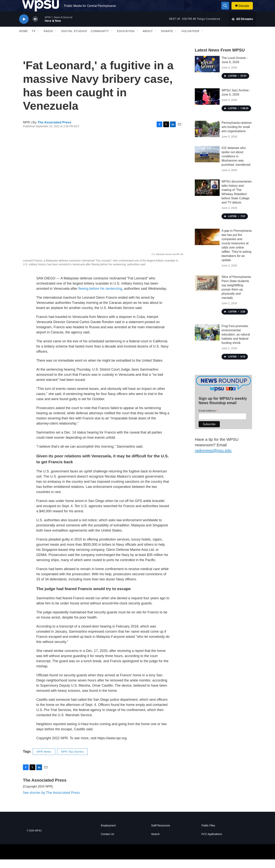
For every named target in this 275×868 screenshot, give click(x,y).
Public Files (208, 834)
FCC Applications (212, 843)
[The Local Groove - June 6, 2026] (207, 73)
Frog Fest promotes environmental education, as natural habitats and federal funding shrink (236, 343)
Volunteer (190, 40)
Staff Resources (161, 834)
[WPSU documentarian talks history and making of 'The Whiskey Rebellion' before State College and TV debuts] (207, 196)
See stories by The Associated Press (51, 801)
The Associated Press (54, 131)
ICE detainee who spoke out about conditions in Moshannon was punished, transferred (236, 165)
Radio (48, 40)
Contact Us (107, 843)
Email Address (208, 419)
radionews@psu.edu (213, 459)
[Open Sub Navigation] (38, 40)
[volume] (35, 28)
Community (100, 40)
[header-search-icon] (227, 10)
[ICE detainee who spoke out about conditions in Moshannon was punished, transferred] (207, 163)
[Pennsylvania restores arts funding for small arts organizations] (207, 138)
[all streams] (242, 28)
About (148, 40)
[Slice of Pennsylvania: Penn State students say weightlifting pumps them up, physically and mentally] (207, 292)
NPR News (44, 760)
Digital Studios (74, 40)
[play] (24, 28)
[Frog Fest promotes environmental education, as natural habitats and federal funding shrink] (207, 341)
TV (34, 40)
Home (23, 40)
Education (126, 40)
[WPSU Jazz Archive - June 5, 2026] (207, 105)
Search (155, 843)
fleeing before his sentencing (100, 297)
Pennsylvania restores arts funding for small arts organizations (237, 136)
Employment (108, 834)
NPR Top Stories (72, 760)
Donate (246, 10)
